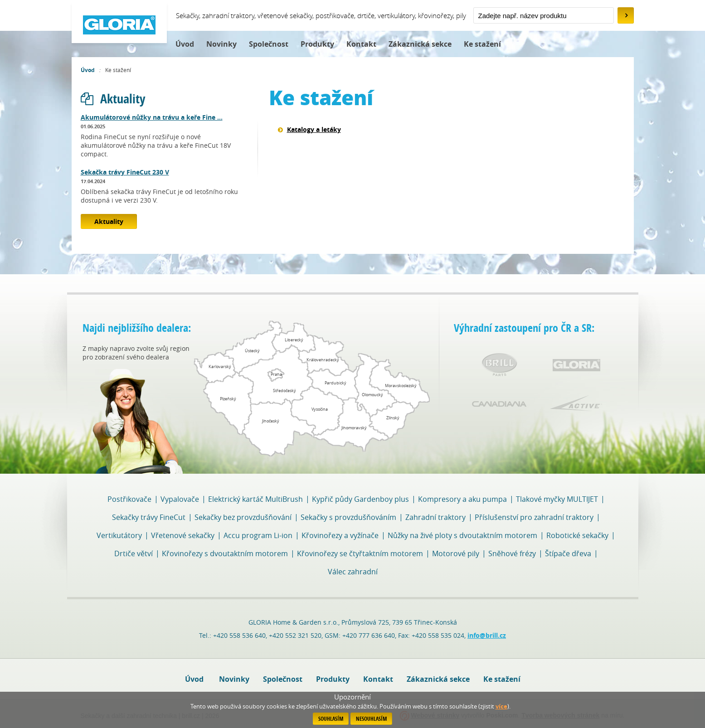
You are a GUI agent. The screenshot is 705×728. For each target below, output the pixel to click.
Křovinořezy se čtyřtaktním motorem (360, 553)
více (501, 706)
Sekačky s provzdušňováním (348, 517)
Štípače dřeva (568, 553)
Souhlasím (331, 719)
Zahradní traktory (435, 517)
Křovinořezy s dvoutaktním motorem (225, 553)
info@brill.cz (487, 635)
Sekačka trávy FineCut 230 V (125, 172)
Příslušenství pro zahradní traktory (534, 517)
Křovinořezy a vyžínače (340, 535)
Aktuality (113, 99)
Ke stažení (482, 44)
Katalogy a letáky (314, 129)
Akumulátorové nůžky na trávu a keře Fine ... (152, 117)
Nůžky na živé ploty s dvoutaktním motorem (462, 535)
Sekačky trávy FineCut (149, 517)
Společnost (269, 44)
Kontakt (361, 44)
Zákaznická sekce (420, 44)
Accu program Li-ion (258, 535)
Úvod (185, 44)
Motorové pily (456, 553)
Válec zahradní (353, 572)
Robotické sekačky (577, 535)
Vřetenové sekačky (183, 535)
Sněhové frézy (512, 553)
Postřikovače (129, 499)
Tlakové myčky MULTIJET (557, 499)
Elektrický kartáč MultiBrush (255, 499)
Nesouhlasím (371, 719)
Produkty (317, 44)
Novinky (221, 44)
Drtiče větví (134, 553)
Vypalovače (180, 499)
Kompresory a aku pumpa (462, 499)
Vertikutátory (119, 535)
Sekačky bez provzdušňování (243, 517)
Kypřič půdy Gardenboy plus (360, 499)
